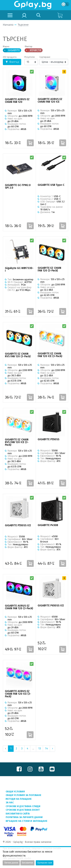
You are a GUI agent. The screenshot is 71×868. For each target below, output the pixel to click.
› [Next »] (53, 749)
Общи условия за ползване (23, 795)
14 (46, 749)
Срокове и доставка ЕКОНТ (23, 810)
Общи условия (15, 792)
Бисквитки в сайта (18, 814)
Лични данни (11, 863)
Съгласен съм (45, 863)
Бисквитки (27, 863)
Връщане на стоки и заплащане (27, 821)
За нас (10, 802)
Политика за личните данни (24, 817)
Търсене (23, 25)
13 (40, 749)
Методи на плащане (19, 799)
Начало (8, 25)
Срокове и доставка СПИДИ (23, 806)
